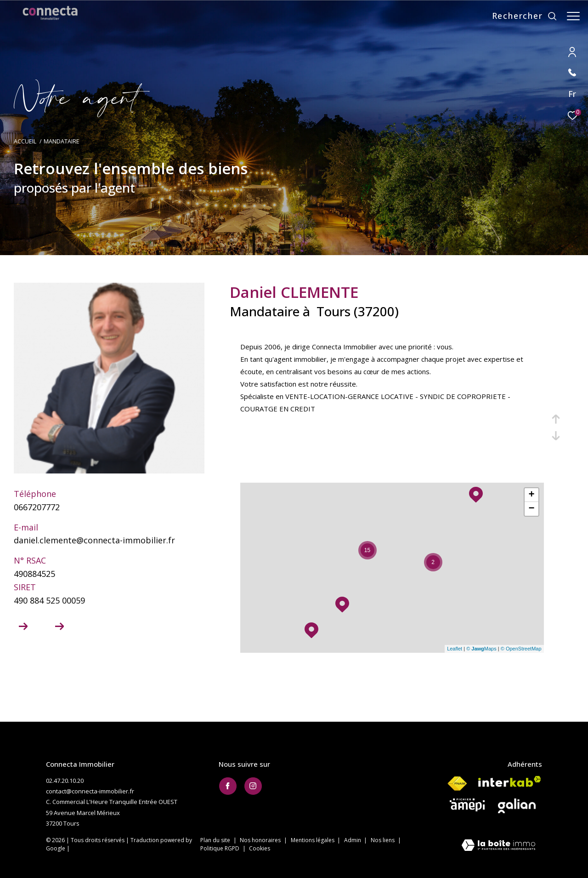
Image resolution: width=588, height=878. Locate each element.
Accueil (25, 141)
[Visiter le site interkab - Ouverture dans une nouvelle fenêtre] (510, 781)
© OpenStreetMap (521, 649)
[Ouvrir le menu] (573, 16)
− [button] (531, 509)
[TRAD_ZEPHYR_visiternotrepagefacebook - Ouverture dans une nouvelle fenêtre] (228, 786)
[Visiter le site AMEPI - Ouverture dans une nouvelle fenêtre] (467, 805)
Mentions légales (313, 840)
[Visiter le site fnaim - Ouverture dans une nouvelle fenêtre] (457, 784)
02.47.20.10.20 (65, 781)
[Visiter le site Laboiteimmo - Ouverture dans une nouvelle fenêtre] (498, 846)
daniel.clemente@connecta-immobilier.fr (94, 540)
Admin (353, 840)
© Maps (481, 649)
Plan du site (216, 840)
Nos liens (383, 840)
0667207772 (37, 507)
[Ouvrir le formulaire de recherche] (520, 16)
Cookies (260, 849)
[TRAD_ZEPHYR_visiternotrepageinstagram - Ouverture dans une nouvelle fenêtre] (253, 786)
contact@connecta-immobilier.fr (90, 791)
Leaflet (455, 649)
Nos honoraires (261, 840)
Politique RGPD (220, 848)
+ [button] (531, 495)
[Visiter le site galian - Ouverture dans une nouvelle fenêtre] (517, 806)
